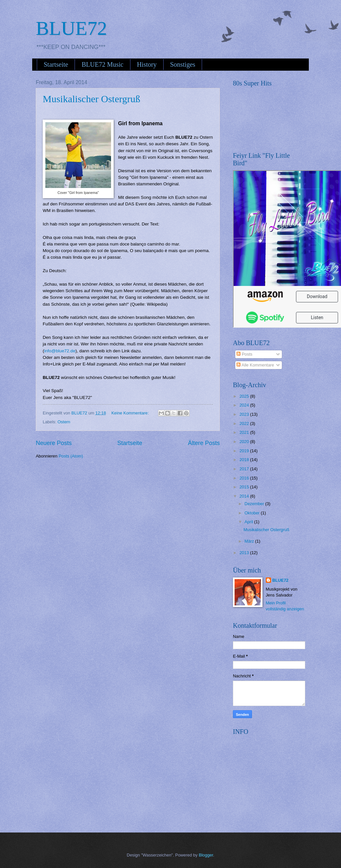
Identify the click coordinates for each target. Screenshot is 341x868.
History (147, 64)
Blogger (206, 855)
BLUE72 (71, 28)
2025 (245, 396)
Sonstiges (183, 64)
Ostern (64, 422)
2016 (245, 478)
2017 (245, 469)
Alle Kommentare (255, 365)
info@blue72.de (60, 351)
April (249, 522)
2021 (245, 432)
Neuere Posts (54, 443)
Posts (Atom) (71, 456)
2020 (245, 442)
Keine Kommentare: (131, 413)
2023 (245, 414)
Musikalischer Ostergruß (91, 99)
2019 (245, 451)
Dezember (255, 504)
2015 (245, 487)
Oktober (252, 513)
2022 (245, 423)
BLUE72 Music (102, 64)
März (250, 541)
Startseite (56, 64)
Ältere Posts (204, 443)
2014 (245, 496)
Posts (244, 354)
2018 (245, 460)
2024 (245, 405)
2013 (245, 553)
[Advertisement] (282, 780)
